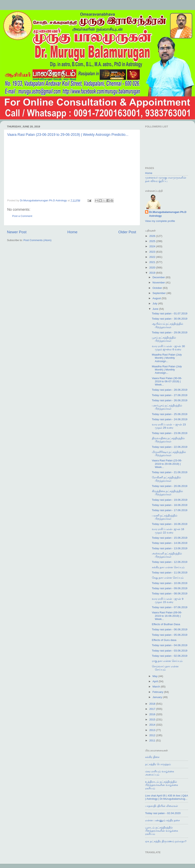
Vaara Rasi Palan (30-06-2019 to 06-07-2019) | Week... (167, 381)
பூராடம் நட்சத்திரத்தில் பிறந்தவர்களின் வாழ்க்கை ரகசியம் (162, 831)
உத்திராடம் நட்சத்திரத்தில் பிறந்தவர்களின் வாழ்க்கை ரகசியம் (162, 785)
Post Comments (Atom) (38, 240)
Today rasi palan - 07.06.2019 (170, 607)
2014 (153, 725)
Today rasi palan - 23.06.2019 (170, 433)
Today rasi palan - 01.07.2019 (170, 313)
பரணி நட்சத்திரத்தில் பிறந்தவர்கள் (165, 517)
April (156, 681)
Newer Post (17, 232)
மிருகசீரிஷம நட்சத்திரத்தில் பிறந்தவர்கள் (169, 454)
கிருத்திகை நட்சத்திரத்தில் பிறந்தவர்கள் (168, 493)
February (158, 692)
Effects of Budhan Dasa (166, 624)
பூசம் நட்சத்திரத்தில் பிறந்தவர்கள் (164, 339)
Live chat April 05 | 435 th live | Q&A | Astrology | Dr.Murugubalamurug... (166, 797)
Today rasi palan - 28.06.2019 (170, 390)
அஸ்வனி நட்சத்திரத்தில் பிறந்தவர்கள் (167, 555)
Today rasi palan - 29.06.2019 (170, 332)
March (157, 687)
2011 (153, 740)
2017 (153, 709)
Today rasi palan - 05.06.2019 (170, 635)
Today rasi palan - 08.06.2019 (170, 593)
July (155, 303)
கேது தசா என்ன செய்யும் (168, 578)
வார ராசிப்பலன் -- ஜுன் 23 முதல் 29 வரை (169, 426)
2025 (153, 241)
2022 (153, 257)
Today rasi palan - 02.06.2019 (170, 656)
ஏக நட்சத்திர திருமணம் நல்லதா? (166, 841)
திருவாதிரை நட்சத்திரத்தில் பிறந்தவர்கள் (168, 440)
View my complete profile (160, 221)
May (155, 676)
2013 (153, 730)
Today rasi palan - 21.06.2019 (170, 472)
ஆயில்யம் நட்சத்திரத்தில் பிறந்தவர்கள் (168, 325)
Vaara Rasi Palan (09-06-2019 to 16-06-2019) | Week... (167, 616)
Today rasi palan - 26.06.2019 (170, 400)
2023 (153, 252)
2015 (153, 720)
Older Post (127, 232)
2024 (153, 246)
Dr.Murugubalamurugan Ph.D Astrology (168, 214)
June (156, 309)
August (157, 298)
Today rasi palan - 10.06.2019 (170, 583)
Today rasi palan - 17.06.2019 (170, 510)
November (159, 283)
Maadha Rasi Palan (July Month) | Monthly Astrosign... (167, 358)
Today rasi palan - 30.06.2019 (170, 319)
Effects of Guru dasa (164, 640)
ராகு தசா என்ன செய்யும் (167, 661)
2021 (153, 262)
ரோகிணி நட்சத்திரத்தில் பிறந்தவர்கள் (167, 479)
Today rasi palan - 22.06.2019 (170, 447)
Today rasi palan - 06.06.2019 (170, 629)
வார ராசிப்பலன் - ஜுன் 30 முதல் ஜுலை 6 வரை (168, 348)
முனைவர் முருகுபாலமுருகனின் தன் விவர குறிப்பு (166, 179)
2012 (153, 735)
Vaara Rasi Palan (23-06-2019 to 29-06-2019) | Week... (167, 464)
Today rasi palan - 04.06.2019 (170, 645)
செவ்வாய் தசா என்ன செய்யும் (165, 668)
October (158, 288)
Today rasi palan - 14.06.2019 (170, 543)
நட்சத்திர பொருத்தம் (158, 764)
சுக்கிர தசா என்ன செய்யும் (168, 567)
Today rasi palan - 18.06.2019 (170, 505)
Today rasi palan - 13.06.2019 (170, 548)
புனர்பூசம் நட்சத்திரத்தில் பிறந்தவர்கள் (167, 407)
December (159, 277)
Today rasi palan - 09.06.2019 (170, 588)
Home (72, 232)
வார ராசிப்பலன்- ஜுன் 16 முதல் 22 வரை (168, 531)
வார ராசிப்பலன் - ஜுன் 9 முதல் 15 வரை (168, 600)
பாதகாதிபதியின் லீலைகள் (162, 806)
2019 (153, 273)
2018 (153, 704)
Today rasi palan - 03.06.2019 (170, 651)
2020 (153, 268)
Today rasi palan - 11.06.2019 (170, 573)
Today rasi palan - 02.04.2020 (163, 813)
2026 (153, 236)
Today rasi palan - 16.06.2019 (170, 524)
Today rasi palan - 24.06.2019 (170, 419)
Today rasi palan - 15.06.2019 (170, 538)
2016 (153, 714)
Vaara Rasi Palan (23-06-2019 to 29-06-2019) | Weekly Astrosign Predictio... (68, 135)
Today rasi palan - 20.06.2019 (170, 486)
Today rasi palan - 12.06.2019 (170, 562)
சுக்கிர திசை (152, 757)
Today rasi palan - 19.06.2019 (170, 500)
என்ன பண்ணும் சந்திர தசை (162, 820)
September (159, 293)
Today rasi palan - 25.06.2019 (170, 414)
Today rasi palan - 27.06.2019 (170, 395)
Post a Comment (22, 216)
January (158, 697)
